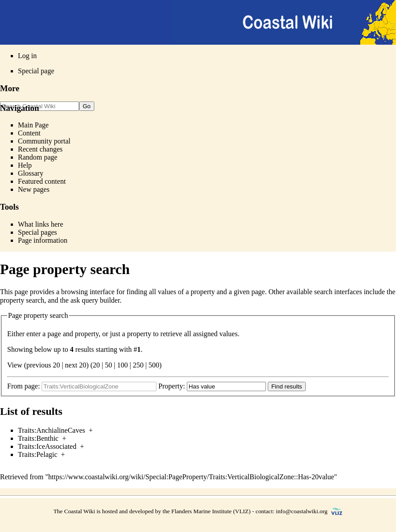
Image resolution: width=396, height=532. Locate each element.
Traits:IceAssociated (47, 446)
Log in (27, 56)
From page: (23, 386)
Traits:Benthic (38, 438)
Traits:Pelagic (38, 454)
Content (29, 133)
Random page (38, 157)
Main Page (33, 125)
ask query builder (95, 300)
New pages (34, 189)
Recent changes (40, 149)
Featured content (42, 181)
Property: (172, 386)
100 (122, 365)
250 (138, 365)
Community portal (44, 141)
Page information (43, 240)
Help (25, 165)
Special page (36, 71)
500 (154, 365)
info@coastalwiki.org (301, 511)
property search (22, 300)
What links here (40, 224)
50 (109, 365)
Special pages (38, 232)
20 (97, 365)
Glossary (31, 173)
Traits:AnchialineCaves (52, 430)
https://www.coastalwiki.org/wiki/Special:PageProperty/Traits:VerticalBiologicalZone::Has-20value (191, 477)
